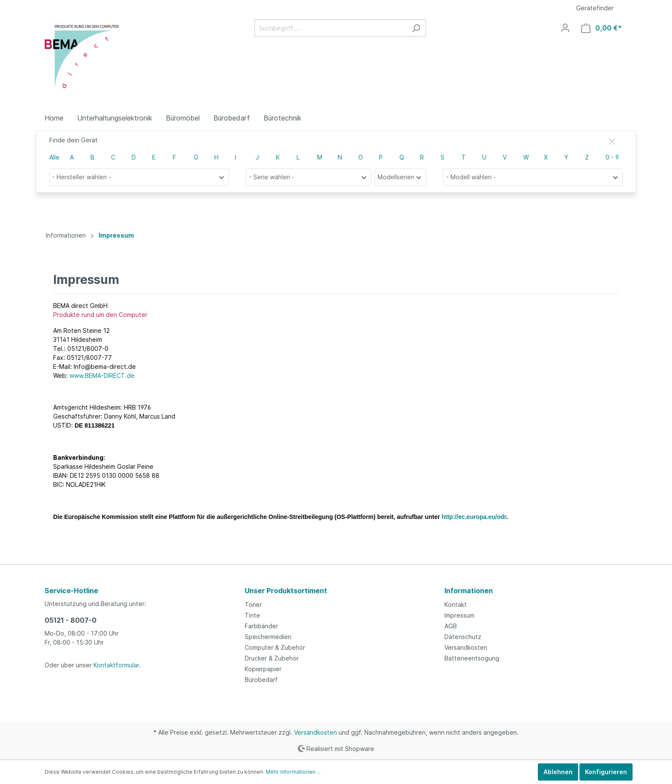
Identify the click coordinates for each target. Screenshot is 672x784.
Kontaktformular (116, 665)
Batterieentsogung (472, 658)
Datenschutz (463, 637)
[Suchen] (416, 28)
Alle (54, 157)
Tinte (252, 615)
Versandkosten (466, 647)
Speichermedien (268, 637)
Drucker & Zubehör (272, 658)
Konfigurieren (606, 772)
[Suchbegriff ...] (330, 28)
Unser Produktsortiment (286, 591)
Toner (253, 605)
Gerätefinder (595, 8)
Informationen (469, 591)
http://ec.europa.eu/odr (474, 517)
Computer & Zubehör (275, 647)
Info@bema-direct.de (105, 366)
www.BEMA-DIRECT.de (102, 375)
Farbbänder (261, 626)
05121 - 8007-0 (70, 620)
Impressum (459, 615)
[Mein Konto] (565, 28)
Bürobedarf (261, 680)
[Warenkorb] (601, 28)
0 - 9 (612, 157)
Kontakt (456, 605)
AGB (451, 626)
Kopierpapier (263, 669)
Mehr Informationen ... (293, 772)
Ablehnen (558, 772)
